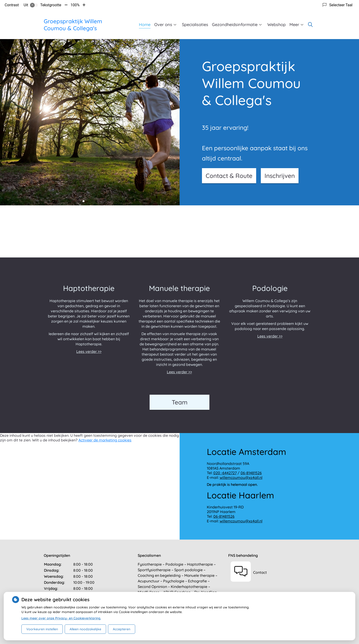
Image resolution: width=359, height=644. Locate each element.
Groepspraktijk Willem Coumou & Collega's (73, 25)
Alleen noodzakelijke (85, 629)
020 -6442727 (225, 473)
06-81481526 (251, 473)
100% (75, 5)
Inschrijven (280, 176)
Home (145, 25)
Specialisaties (195, 25)
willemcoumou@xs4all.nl (241, 477)
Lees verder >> (89, 351)
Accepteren (122, 629)
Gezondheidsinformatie (235, 25)
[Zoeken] (310, 25)
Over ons (163, 25)
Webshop (277, 25)
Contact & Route (229, 176)
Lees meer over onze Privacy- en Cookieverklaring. (61, 618)
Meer (294, 25)
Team (180, 402)
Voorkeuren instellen (42, 629)
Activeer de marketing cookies (105, 440)
